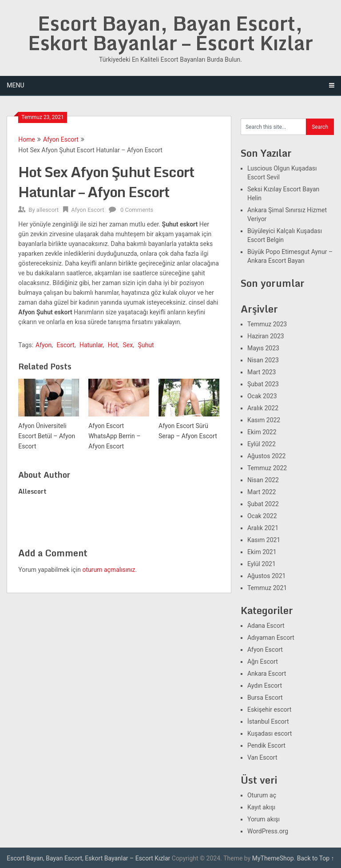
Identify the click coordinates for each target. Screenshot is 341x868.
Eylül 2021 (262, 564)
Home (27, 139)
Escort (66, 345)
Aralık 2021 (263, 528)
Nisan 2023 (263, 360)
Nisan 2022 (263, 480)
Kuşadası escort (270, 733)
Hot (113, 345)
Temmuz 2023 (267, 324)
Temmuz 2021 (267, 588)
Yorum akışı (264, 819)
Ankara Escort (267, 674)
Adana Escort (266, 626)
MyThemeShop (273, 858)
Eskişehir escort (269, 709)
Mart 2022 (262, 492)
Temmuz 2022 (267, 468)
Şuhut (146, 345)
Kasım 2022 (264, 420)
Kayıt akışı (261, 807)
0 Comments (137, 210)
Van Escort (262, 757)
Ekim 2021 (262, 552)
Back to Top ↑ (316, 858)
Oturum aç (262, 795)
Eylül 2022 (262, 444)
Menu (15, 85)
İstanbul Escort (268, 721)
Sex (128, 345)
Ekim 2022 (262, 432)
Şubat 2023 (263, 384)
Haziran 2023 (266, 336)
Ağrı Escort (263, 662)
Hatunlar (91, 345)
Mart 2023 (262, 372)
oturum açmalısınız (109, 570)
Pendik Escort (266, 745)
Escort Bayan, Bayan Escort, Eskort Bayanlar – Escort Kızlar (170, 33)
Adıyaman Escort (271, 638)
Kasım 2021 (264, 540)
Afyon (44, 345)
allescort (48, 210)
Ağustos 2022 (267, 456)
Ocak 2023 (262, 396)
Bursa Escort (265, 698)
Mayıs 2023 (263, 348)
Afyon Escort (61, 139)
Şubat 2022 (263, 504)
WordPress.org (268, 831)
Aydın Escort (265, 686)
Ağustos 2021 (267, 576)
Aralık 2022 (263, 408)
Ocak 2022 (262, 516)
